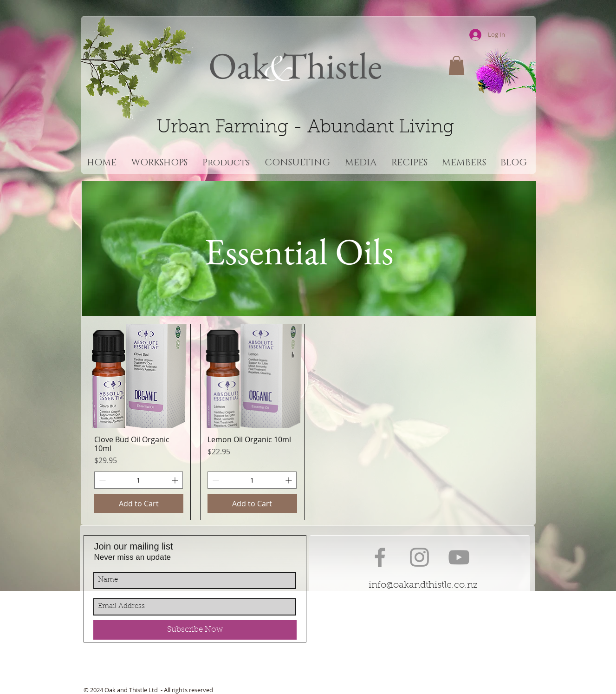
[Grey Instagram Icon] (419, 557)
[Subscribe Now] (195, 630)
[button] (457, 65)
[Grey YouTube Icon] (459, 557)
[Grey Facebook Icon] (380, 557)
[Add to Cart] (139, 504)
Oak (239, 65)
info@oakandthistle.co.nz (423, 585)
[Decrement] (101, 480)
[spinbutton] (139, 480)
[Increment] (176, 480)
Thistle (328, 65)
